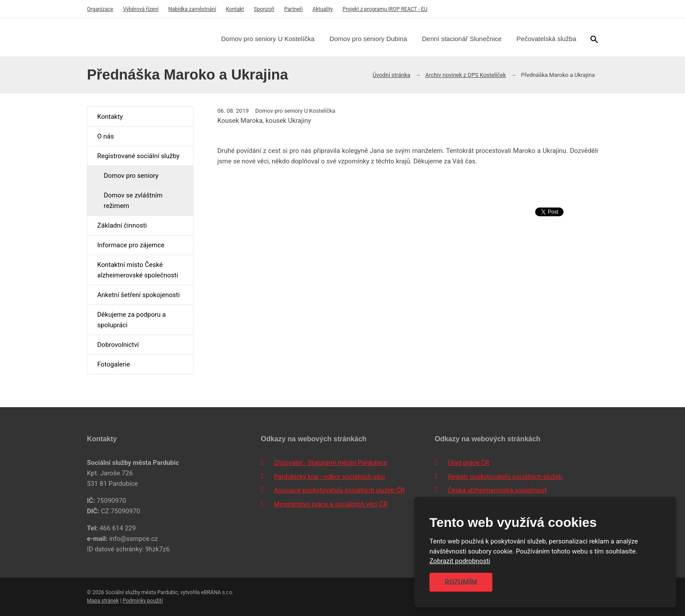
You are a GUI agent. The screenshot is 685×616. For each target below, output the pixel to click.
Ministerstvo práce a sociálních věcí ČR (331, 504)
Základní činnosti (122, 225)
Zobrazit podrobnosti (460, 561)
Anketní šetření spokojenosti (138, 295)
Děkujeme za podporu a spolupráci (131, 320)
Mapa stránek (103, 601)
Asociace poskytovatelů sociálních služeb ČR (339, 490)
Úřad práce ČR (469, 463)
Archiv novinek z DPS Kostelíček (466, 75)
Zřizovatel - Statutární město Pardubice (330, 463)
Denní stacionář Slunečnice (462, 39)
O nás (105, 136)
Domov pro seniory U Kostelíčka (268, 39)
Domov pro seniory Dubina (368, 39)
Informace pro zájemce (131, 245)
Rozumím (461, 582)
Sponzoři (264, 9)
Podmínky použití (143, 601)
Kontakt (235, 9)
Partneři (294, 9)
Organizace (100, 9)
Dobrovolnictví (118, 345)
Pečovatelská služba (546, 39)
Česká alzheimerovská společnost (497, 490)
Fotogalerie (113, 364)
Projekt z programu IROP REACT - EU (385, 9)
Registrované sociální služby (138, 156)
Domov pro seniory (131, 176)
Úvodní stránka (391, 75)
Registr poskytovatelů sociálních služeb (505, 477)
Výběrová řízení (141, 9)
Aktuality (322, 9)
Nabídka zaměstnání (192, 9)
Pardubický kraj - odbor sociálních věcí (329, 477)
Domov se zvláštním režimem (133, 201)
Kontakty (110, 117)
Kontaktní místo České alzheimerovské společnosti (137, 270)
